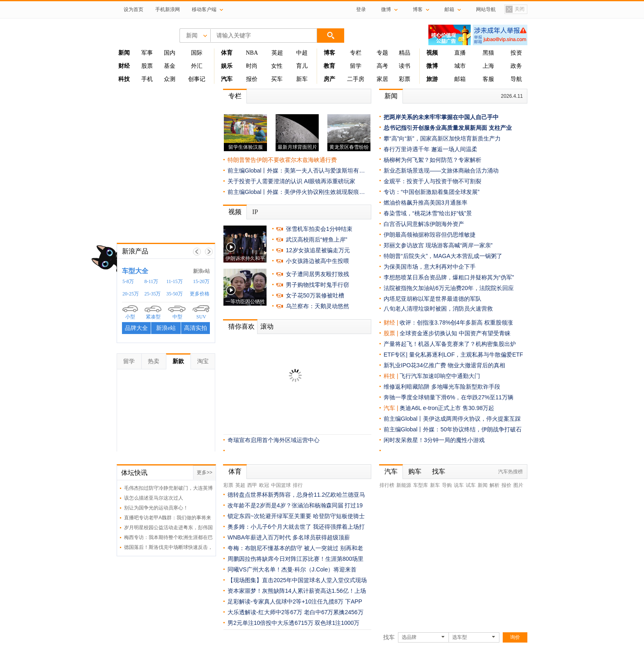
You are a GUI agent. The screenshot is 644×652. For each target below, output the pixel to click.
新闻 (391, 96)
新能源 (404, 485)
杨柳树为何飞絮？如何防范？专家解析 (432, 160)
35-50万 (175, 294)
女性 (277, 66)
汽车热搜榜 (511, 472)
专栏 (356, 53)
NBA (252, 53)
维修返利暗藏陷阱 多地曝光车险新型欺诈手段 (442, 387)
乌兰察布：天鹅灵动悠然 (317, 306)
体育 (235, 471)
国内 (170, 53)
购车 (415, 471)
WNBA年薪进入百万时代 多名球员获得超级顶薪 (289, 537)
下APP (354, 601)
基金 (170, 66)
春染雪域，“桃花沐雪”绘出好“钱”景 (428, 213)
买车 (277, 79)
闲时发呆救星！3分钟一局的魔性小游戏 (434, 440)
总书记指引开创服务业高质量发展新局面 (435, 128)
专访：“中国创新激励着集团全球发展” (431, 192)
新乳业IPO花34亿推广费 (415, 365)
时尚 (252, 66)
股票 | (392, 333)
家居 (382, 79)
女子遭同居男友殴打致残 (317, 274)
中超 (302, 53)
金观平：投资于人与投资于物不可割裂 (432, 181)
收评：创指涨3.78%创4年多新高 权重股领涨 (456, 323)
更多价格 (200, 294)
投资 (516, 53)
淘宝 (203, 361)
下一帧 (209, 252)
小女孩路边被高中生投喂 (317, 261)
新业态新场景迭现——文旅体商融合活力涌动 (441, 170)
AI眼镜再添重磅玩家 (330, 181)
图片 (518, 485)
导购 (447, 485)
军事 (147, 53)
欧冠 (264, 485)
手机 (147, 79)
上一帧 (197, 252)
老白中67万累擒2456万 (334, 612)
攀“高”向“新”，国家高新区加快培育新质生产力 (442, 138)
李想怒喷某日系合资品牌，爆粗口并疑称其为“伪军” (449, 277)
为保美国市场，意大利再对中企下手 (430, 267)
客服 (488, 79)
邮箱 (460, 79)
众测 (170, 79)
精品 (405, 53)
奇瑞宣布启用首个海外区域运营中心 (274, 440)
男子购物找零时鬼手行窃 (317, 285)
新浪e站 (201, 271)
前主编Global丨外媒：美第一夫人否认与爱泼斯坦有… (296, 170)
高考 (382, 66)
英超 (277, 53)
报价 (252, 79)
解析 (494, 485)
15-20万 (201, 281)
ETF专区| (396, 355)
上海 (488, 66)
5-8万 (128, 281)
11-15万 (175, 281)
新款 (178, 361)
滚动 (267, 326)
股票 (147, 66)
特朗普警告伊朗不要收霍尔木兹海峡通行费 (282, 160)
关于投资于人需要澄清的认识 (265, 181)
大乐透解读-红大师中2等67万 (265, 612)
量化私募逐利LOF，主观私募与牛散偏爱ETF (466, 355)
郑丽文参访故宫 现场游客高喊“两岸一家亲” (438, 245)
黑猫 (488, 53)
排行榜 (387, 485)
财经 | (392, 323)
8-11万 (152, 281)
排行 (298, 485)
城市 (460, 66)
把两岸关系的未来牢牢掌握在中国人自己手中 (441, 117)
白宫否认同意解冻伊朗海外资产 (424, 224)
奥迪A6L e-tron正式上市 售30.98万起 (447, 408)
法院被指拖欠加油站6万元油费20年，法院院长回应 (449, 288)
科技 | (392, 376)
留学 (356, 66)
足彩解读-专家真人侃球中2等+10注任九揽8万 (285, 601)
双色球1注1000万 (337, 623)
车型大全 (135, 271)
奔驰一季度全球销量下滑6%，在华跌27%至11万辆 (448, 397)
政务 (516, 66)
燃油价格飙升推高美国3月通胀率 (425, 203)
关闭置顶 (515, 10)
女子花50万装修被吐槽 (315, 295)
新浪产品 (135, 251)
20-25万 (131, 294)
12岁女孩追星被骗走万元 (318, 250)
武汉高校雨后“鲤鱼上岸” (316, 240)
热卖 (154, 361)
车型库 (421, 485)
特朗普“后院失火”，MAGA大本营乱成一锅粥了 (443, 256)
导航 (516, 79)
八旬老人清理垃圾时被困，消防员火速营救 (438, 309)
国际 (197, 53)
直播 (460, 53)
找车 (439, 471)
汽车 (389, 408)
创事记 (197, 79)
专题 (382, 53)
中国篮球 (281, 485)
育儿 (302, 66)
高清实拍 (195, 328)
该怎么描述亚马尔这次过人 (154, 498)
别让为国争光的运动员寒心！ (156, 508)
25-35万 (153, 294)
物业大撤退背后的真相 (476, 365)
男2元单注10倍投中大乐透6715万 (270, 623)
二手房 (356, 79)
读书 (405, 66)
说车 (459, 485)
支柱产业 (500, 128)
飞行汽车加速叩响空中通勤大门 (440, 376)
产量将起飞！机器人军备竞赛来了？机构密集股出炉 (450, 344)
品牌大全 (136, 328)
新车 (302, 79)
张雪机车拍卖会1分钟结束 (319, 229)
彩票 (405, 79)
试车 (471, 485)
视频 (235, 212)
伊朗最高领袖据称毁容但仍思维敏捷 (430, 235)
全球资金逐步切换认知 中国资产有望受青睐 (455, 333)
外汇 (197, 66)
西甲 (252, 485)
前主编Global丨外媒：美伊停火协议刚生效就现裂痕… (296, 192)
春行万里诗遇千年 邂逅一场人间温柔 (430, 149)
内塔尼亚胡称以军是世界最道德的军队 (432, 299)
